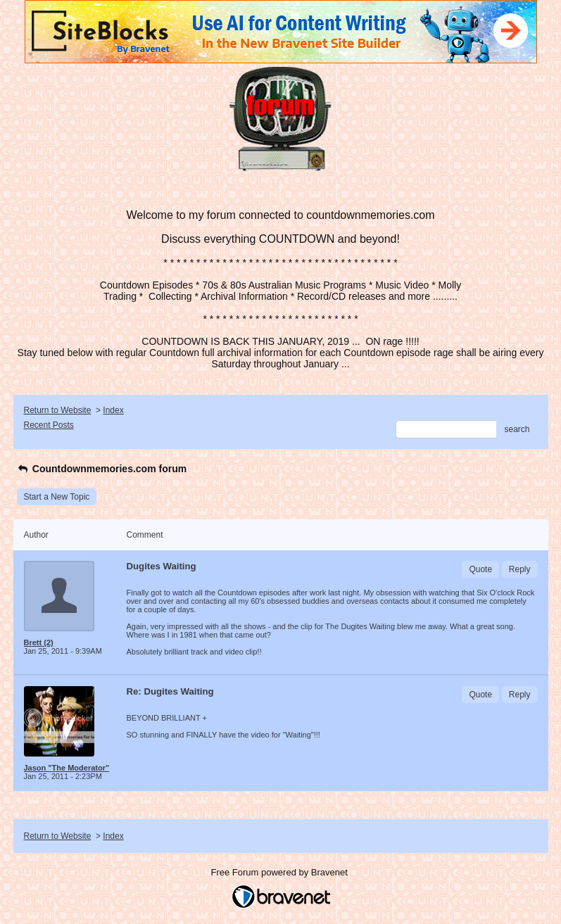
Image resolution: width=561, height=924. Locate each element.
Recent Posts (49, 425)
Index (113, 410)
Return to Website (58, 410)
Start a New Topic (57, 497)
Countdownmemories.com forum (102, 469)
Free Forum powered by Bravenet (281, 872)
